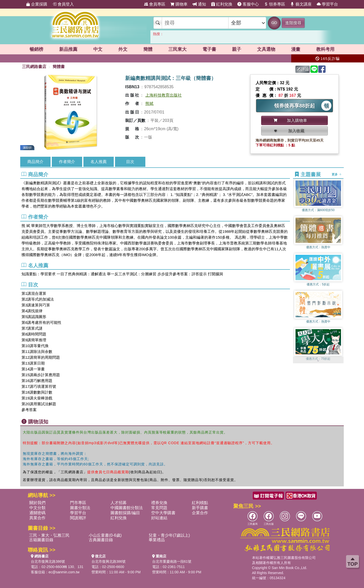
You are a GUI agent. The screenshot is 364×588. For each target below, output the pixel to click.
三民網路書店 (34, 67)
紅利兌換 (222, 4)
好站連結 (159, 518)
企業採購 (37, 4)
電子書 (209, 49)
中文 (98, 49)
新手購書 (200, 508)
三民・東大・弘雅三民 (49, 535)
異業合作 (37, 518)
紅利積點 (200, 503)
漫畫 (296, 49)
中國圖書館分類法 (127, 508)
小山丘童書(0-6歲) (105, 535)
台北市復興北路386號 (48, 561)
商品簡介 (35, 162)
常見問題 (159, 508)
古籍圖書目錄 (41, 540)
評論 (303, 69)
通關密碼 (37, 513)
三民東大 (177, 49)
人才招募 (119, 503)
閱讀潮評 (78, 518)
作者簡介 (67, 162)
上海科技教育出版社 (164, 95)
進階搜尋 (293, 23)
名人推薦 (99, 162)
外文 (123, 49)
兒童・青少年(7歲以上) (169, 535)
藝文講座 (301, 4)
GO (274, 23)
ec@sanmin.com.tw (64, 572)
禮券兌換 (159, 503)
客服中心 (248, 4)
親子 (237, 49)
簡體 (148, 49)
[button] (318, 361)
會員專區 (155, 4)
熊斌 (149, 104)
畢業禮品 (157, 540)
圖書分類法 (80, 508)
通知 (199, 4)
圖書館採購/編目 (125, 513)
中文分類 (37, 508)
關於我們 (37, 503)
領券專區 (275, 4)
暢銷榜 (36, 49)
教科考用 (325, 49)
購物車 (179, 4)
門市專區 (78, 503)
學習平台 (327, 4)
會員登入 (63, 4)
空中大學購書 (163, 513)
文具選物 (266, 49)
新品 (68, 49)
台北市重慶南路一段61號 (172, 561)
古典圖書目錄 (101, 540)
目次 (130, 162)
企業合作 (200, 513)
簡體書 (59, 67)
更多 (337, 174)
